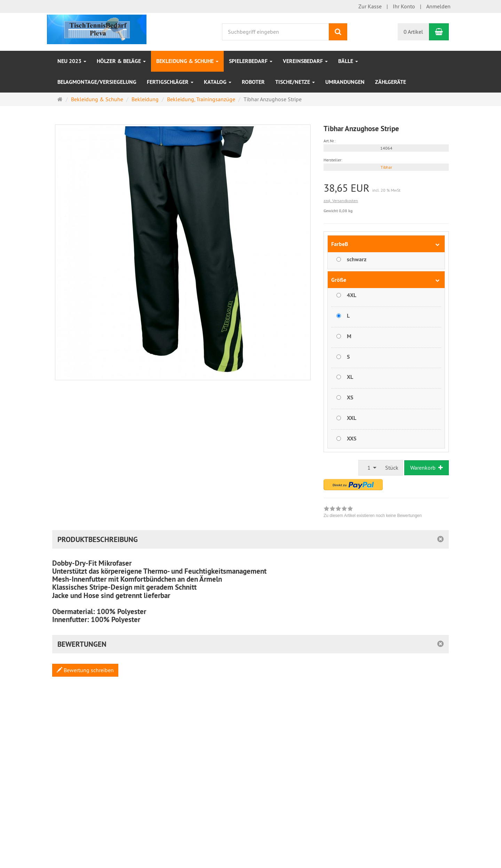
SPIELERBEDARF (251, 61)
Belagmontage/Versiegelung (97, 82)
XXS (352, 439)
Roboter (253, 82)
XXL (352, 418)
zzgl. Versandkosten (341, 201)
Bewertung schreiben (85, 670)
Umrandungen (345, 82)
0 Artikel (413, 32)
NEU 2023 (72, 61)
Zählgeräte (391, 82)
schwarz (357, 259)
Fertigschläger (170, 82)
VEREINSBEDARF (305, 61)
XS (350, 397)
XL (350, 377)
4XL (352, 295)
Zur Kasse (370, 6)
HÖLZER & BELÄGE (121, 61)
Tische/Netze (295, 82)
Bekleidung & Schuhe (187, 61)
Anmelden (438, 6)
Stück (392, 468)
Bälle (348, 61)
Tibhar (386, 167)
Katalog (218, 82)
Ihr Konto (404, 6)
